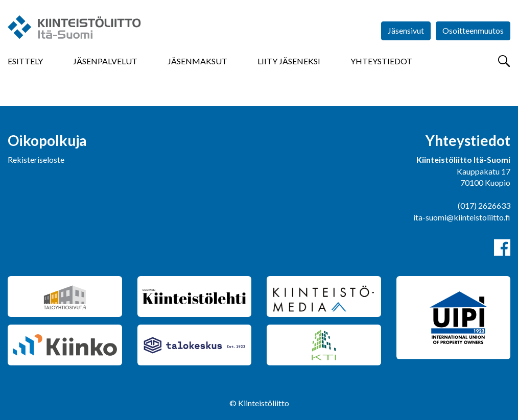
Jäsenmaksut (197, 61)
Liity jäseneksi (289, 61)
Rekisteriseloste (36, 159)
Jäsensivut (406, 30)
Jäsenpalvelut (105, 61)
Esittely (25, 61)
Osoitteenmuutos (473, 30)
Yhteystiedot (381, 61)
